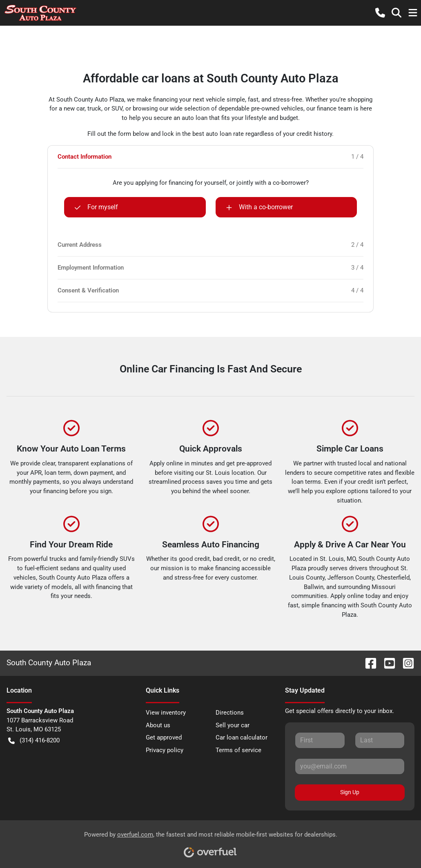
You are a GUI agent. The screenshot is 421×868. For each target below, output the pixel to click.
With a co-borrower (259, 207)
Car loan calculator (242, 737)
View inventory (166, 713)
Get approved (164, 737)
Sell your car (233, 725)
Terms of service (238, 750)
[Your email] (350, 766)
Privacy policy (165, 750)
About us (158, 725)
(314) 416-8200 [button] (34, 741)
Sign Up (350, 792)
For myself (96, 207)
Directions (230, 713)
